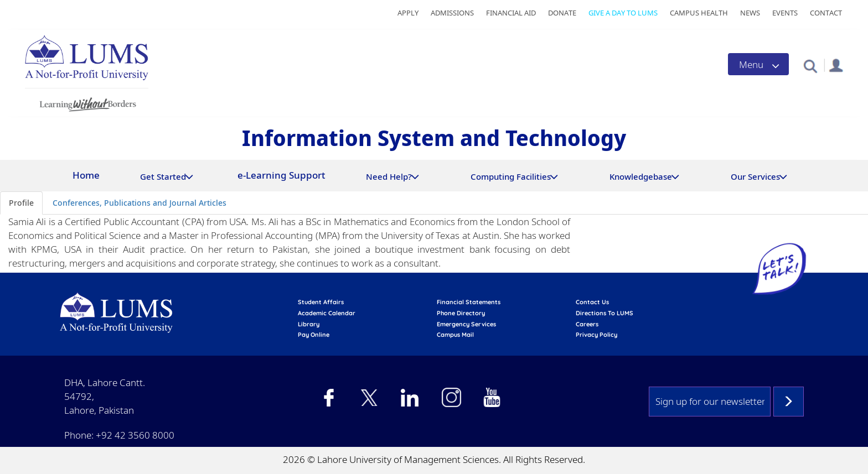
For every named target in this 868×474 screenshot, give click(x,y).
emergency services (466, 324)
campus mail (455, 335)
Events (785, 13)
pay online (314, 335)
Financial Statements (469, 302)
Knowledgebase (641, 176)
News (750, 13)
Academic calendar (327, 313)
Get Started (163, 176)
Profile (21, 203)
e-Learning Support (281, 175)
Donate (562, 13)
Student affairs (321, 302)
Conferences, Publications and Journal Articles (139, 203)
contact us (592, 302)
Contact (826, 13)
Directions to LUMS (604, 313)
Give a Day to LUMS (623, 13)
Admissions (452, 13)
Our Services (755, 176)
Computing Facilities (511, 176)
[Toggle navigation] (758, 64)
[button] (810, 66)
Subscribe (789, 402)
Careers (587, 324)
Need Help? (389, 176)
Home (86, 175)
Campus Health (699, 13)
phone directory (461, 313)
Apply (408, 13)
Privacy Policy (596, 335)
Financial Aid (511, 13)
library (309, 324)
